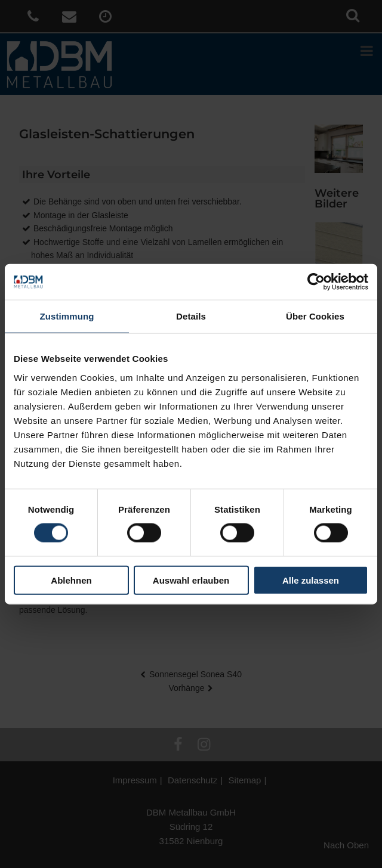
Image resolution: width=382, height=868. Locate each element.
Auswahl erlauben (191, 580)
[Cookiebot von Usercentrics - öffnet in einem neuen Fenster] (316, 282)
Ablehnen (71, 580)
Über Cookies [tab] (315, 316)
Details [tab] (191, 316)
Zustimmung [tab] (67, 316)
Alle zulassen (311, 580)
